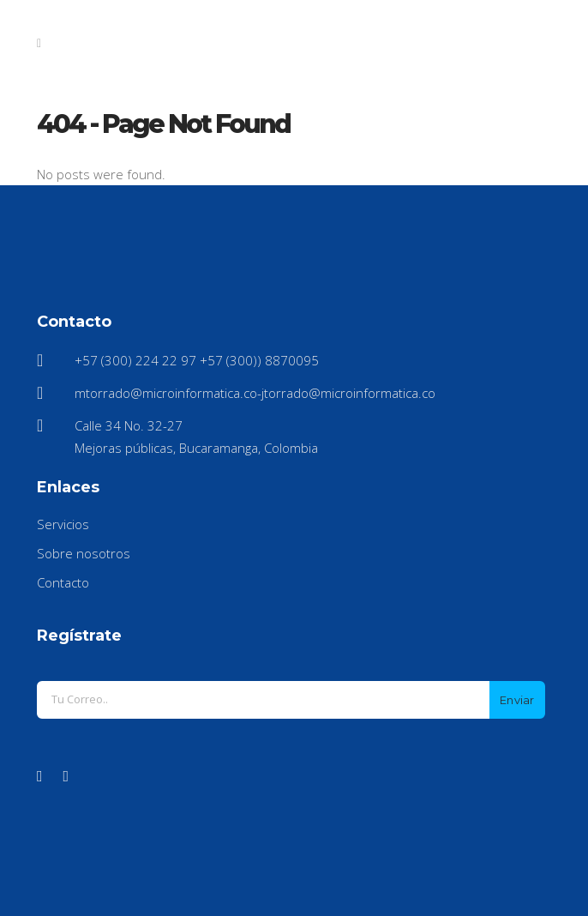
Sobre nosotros (84, 553)
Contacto (63, 582)
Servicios (63, 524)
